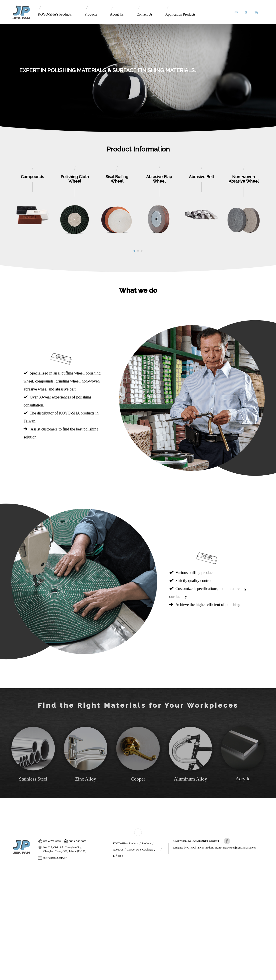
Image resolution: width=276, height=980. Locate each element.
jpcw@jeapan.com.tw (52, 858)
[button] (134, 251)
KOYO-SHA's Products (55, 11)
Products (91, 11)
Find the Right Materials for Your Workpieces (138, 705)
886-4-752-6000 (49, 841)
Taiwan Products (205, 848)
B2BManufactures (225, 848)
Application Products (180, 11)
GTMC (191, 848)
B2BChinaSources (246, 848)
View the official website (33, 907)
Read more (8, 907)
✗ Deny (5, 880)
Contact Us (144, 11)
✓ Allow (6, 875)
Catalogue (148, 850)
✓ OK (104, 978)
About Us (117, 11)
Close (4, 867)
